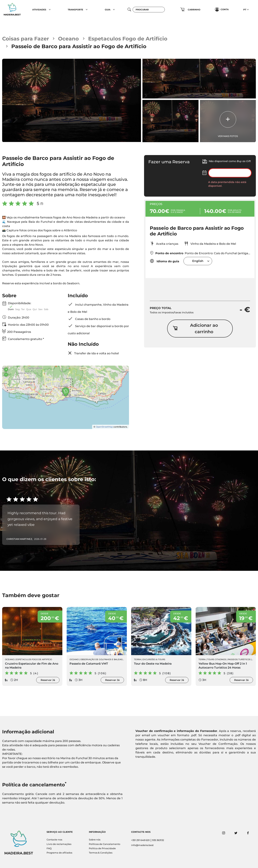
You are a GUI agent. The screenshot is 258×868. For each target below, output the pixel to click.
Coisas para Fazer (26, 39)
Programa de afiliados (59, 853)
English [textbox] (198, 261)
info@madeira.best (142, 845)
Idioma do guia (164, 261)
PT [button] (245, 10)
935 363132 (158, 840)
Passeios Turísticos (239, 659)
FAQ (49, 848)
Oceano (68, 39)
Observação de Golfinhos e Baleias (101, 659)
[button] (50, 9)
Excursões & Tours (154, 659)
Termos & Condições (101, 853)
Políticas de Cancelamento (105, 844)
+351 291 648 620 (140, 840)
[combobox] (198, 261)
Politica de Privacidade (102, 848)
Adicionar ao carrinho (195, 328)
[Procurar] (149, 10)
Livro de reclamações (59, 844)
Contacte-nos (54, 840)
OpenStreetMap (104, 427)
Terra (138, 659)
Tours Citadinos (217, 659)
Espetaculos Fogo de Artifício (128, 39)
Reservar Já (48, 680)
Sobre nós (95, 840)
